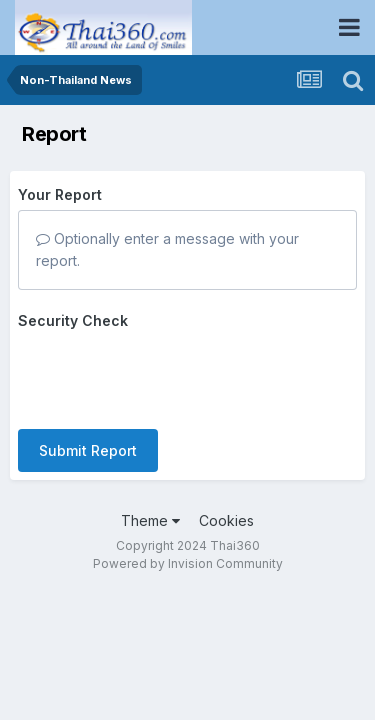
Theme (150, 520)
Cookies (226, 520)
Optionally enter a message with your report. (167, 249)
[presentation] (170, 375)
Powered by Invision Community (188, 563)
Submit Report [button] (88, 450)
